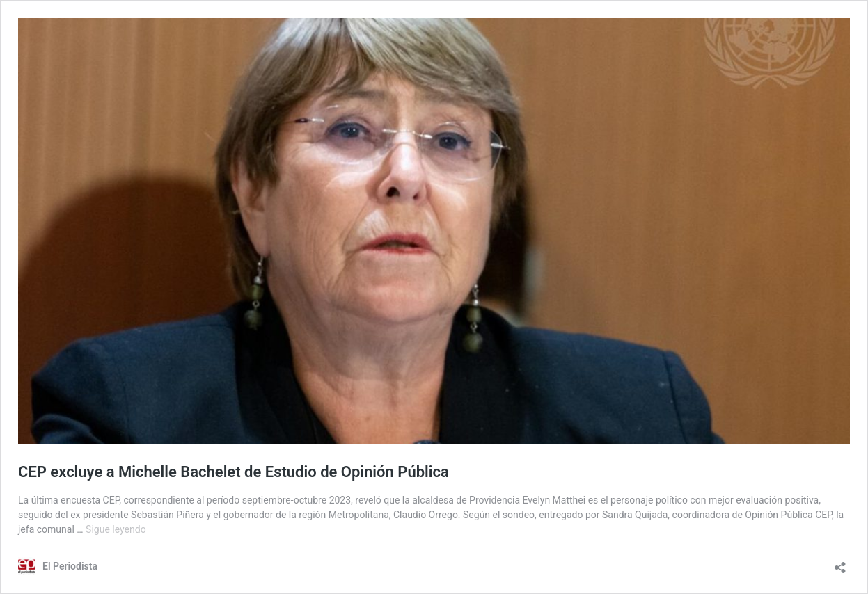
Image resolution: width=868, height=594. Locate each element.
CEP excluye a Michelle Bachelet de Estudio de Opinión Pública (234, 472)
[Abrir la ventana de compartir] (840, 563)
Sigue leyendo (116, 529)
